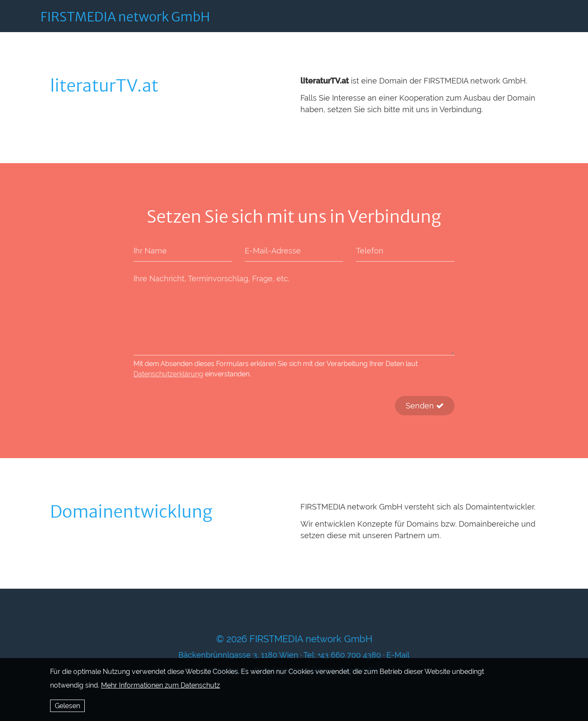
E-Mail (398, 655)
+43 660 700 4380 (349, 655)
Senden (425, 406)
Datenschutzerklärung (168, 374)
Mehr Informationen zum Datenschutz (160, 685)
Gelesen (67, 706)
